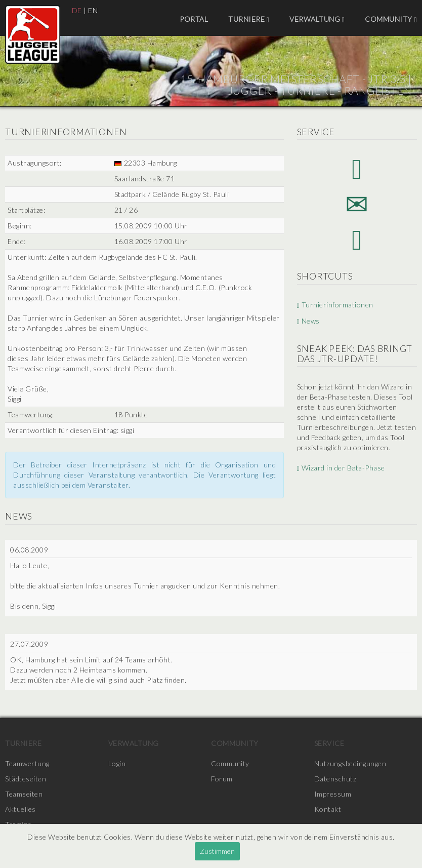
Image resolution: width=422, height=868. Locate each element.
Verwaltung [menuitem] (317, 19)
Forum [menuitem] (222, 779)
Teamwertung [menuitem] (27, 763)
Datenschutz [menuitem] (335, 779)
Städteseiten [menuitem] (26, 779)
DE (77, 10)
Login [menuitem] (117, 763)
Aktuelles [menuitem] (20, 809)
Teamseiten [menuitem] (24, 794)
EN (93, 10)
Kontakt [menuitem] (328, 809)
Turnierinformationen (335, 305)
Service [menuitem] (329, 743)
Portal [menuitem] (194, 19)
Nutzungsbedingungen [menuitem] (350, 763)
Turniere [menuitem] (249, 19)
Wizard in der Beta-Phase (341, 468)
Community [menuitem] (391, 19)
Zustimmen (217, 851)
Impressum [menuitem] (333, 794)
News (308, 321)
